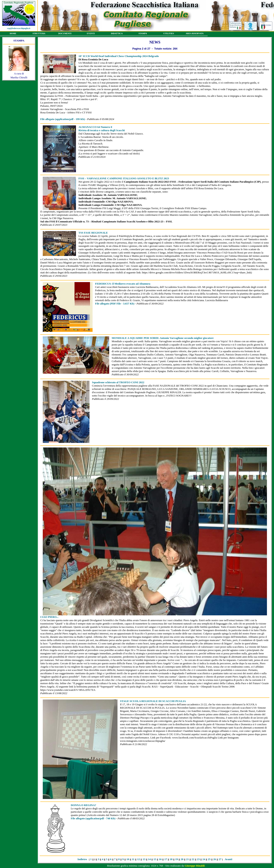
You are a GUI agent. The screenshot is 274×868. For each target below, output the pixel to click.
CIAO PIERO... (49, 617)
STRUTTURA (39, 34)
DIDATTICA (117, 34)
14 (149, 859)
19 (177, 859)
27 (220, 859)
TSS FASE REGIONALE (93, 233)
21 (187, 859)
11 (133, 859)
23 (198, 859)
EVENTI (91, 34)
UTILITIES (169, 34)
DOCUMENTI (65, 34)
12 (139, 859)
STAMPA (143, 34)
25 (209, 859)
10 (128, 859)
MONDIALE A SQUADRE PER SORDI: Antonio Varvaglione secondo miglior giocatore (163, 338)
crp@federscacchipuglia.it (19, 28)
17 (166, 859)
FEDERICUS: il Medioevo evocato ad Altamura (123, 284)
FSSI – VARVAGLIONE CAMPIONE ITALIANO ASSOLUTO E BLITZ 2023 (124, 178)
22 (193, 859)
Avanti (228, 859)
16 (160, 859)
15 (155, 859)
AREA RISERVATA (195, 34)
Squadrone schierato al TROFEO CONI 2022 (118, 382)
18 (171, 859)
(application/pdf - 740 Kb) (93, 818)
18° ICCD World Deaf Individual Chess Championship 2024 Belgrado (119, 56)
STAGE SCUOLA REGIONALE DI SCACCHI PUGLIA (153, 701)
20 (182, 859)
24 (204, 859)
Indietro (82, 859)
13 (144, 859)
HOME (13, 34)
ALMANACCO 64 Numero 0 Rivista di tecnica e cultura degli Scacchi (102, 129)
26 (215, 859)
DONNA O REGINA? (83, 805)
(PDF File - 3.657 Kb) (115, 304)
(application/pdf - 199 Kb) (63, 119)
